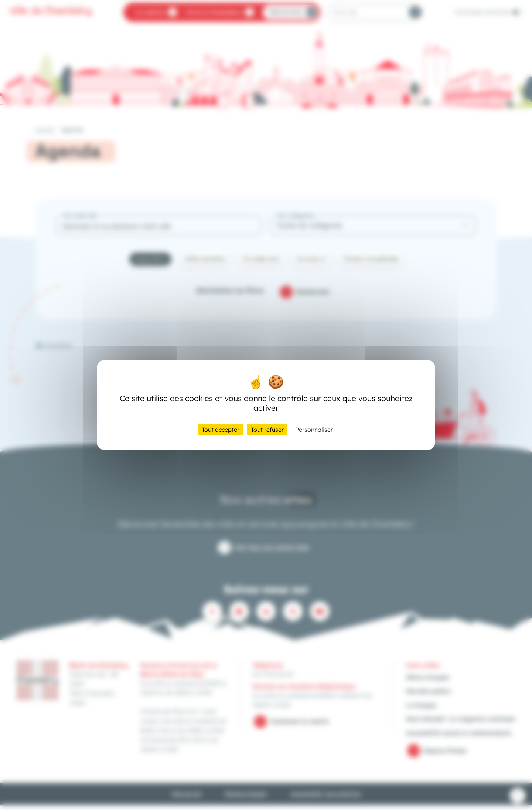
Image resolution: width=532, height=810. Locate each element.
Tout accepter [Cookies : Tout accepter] (221, 430)
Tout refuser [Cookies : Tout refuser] (267, 430)
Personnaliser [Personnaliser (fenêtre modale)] (314, 430)
